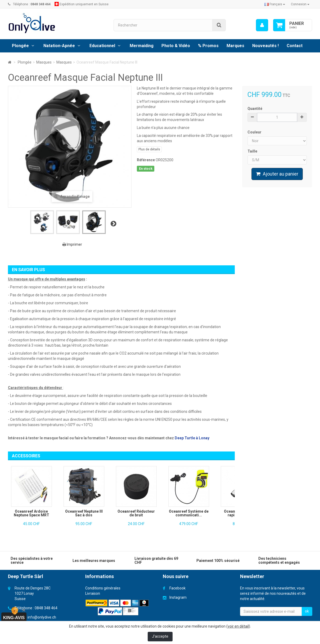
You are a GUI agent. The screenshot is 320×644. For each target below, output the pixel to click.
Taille (253, 151)
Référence (146, 160)
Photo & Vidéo (176, 46)
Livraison (93, 593)
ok (307, 611)
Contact (295, 46)
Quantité (255, 109)
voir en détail (238, 626)
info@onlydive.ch (42, 617)
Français (275, 4)
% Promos (208, 46)
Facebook (177, 588)
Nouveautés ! (265, 46)
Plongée (20, 46)
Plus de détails (149, 149)
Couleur (255, 132)
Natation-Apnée (59, 46)
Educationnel (102, 46)
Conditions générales (103, 588)
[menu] (262, 25)
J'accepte (160, 636)
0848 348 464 (46, 608)
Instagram (178, 597)
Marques (235, 46)
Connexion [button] (300, 4)
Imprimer (72, 244)
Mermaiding (142, 46)
